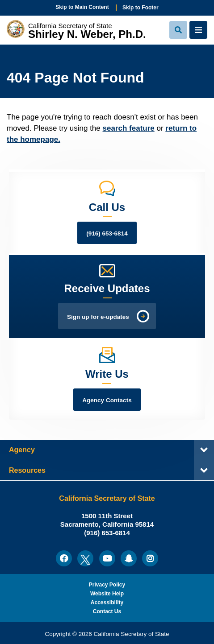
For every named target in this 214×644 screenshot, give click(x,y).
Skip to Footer (141, 8)
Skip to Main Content (82, 7)
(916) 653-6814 (107, 233)
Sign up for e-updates (98, 317)
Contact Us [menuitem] (107, 611)
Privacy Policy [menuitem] (107, 585)
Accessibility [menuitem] (107, 603)
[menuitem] (64, 558)
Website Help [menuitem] (107, 594)
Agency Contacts (107, 400)
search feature (129, 128)
